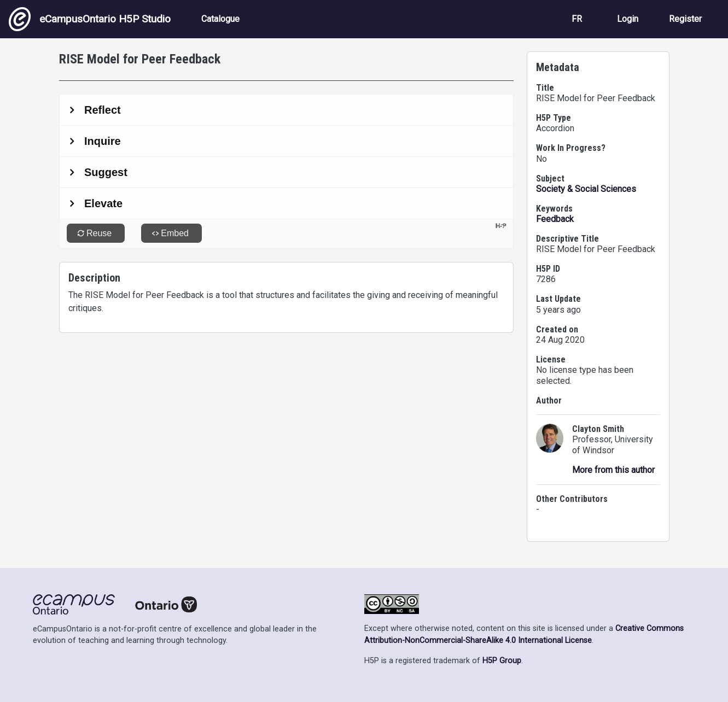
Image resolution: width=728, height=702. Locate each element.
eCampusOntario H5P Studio (90, 19)
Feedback (555, 219)
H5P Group (502, 661)
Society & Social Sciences (586, 189)
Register (685, 19)
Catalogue (220, 19)
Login (628, 19)
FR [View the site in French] (577, 19)
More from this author (613, 470)
